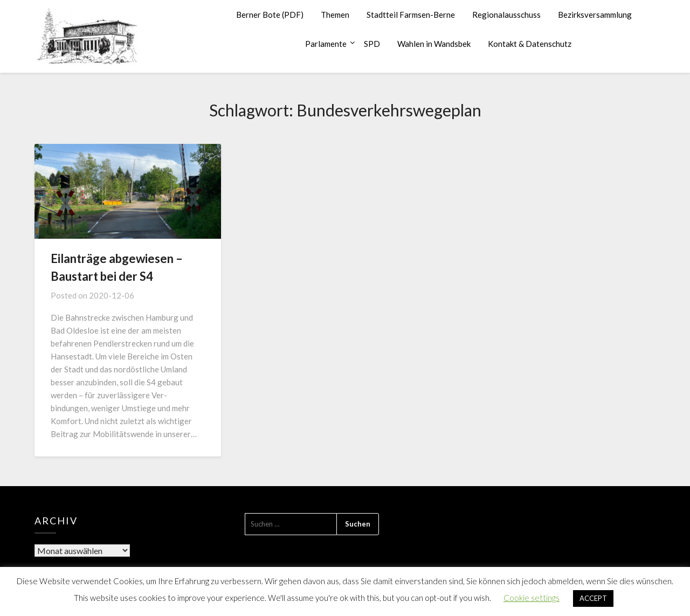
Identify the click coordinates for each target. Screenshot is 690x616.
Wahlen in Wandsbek (434, 44)
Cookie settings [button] (532, 598)
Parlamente (326, 44)
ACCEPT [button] (593, 598)
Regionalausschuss (506, 15)
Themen (335, 15)
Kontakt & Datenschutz (530, 44)
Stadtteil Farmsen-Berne (411, 15)
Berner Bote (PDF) (270, 15)
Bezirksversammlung (595, 15)
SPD (372, 44)
